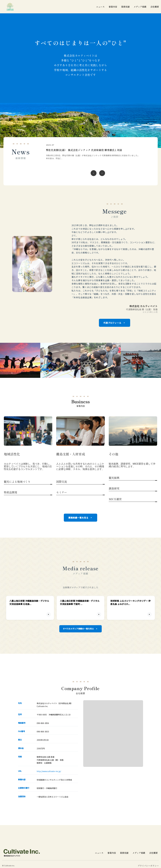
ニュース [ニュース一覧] (100, 7)
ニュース (99, 854)
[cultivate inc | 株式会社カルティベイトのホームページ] (10, 7)
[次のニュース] (102, 173)
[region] (98, 161)
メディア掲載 (139, 854)
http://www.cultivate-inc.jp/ (49, 772)
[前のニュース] (94, 173)
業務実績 (124, 854)
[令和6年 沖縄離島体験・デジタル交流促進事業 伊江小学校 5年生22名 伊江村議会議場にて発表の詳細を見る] (98, 154)
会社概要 (155, 7)
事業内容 (113, 7)
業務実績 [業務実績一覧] (125, 7)
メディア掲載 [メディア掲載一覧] (140, 7)
